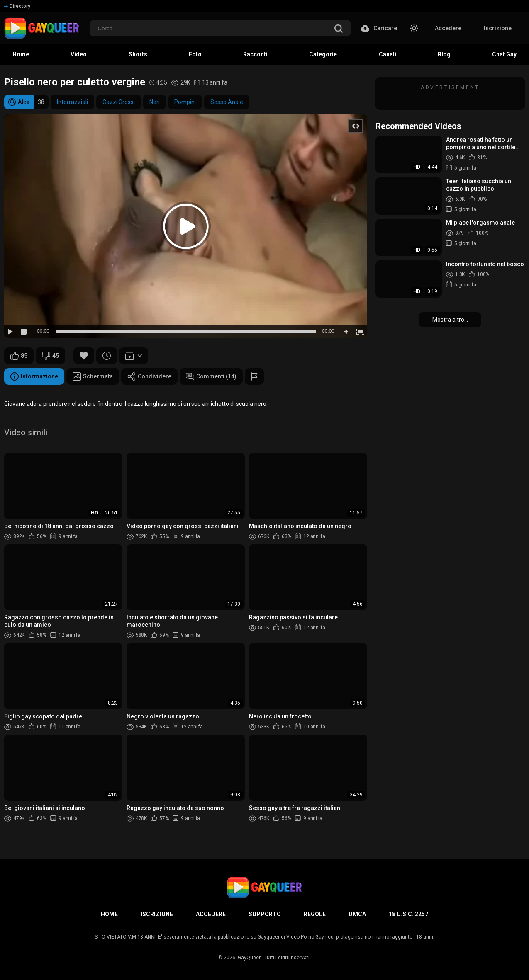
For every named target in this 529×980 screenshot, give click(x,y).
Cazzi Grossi (119, 102)
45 (50, 356)
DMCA (357, 914)
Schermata (93, 376)
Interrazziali (72, 102)
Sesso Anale (227, 102)
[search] (339, 29)
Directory (17, 6)
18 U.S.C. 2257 (408, 914)
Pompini (185, 102)
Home (109, 914)
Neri (155, 102)
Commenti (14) (211, 376)
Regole (315, 914)
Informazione (34, 376)
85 (19, 356)
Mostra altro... (450, 320)
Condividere (149, 376)
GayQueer (249, 958)
